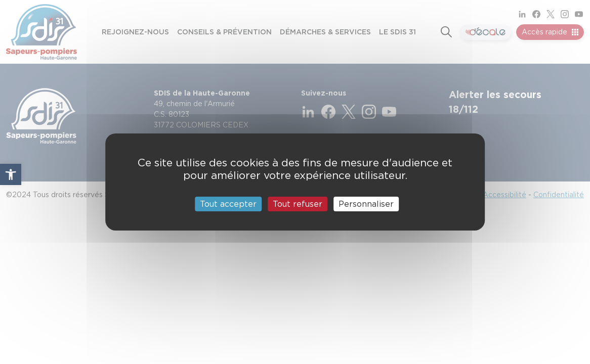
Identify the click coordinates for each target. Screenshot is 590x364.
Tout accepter (228, 204)
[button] (11, 174)
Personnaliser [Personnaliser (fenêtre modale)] (366, 204)
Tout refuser (298, 204)
